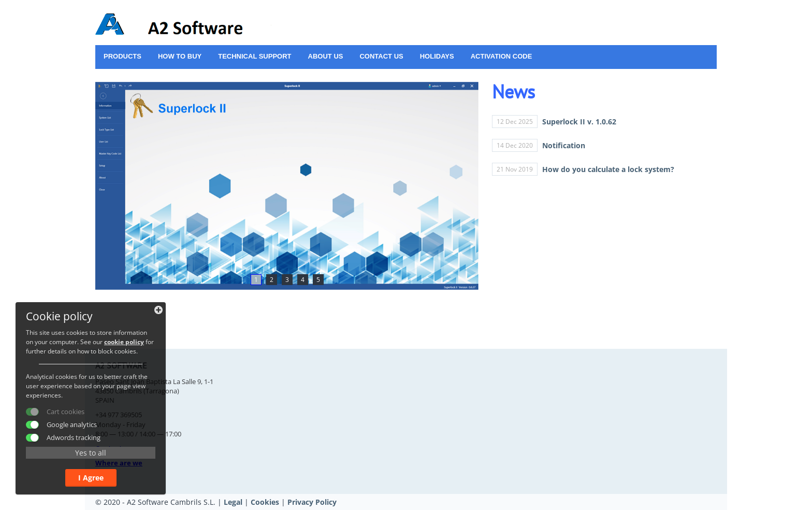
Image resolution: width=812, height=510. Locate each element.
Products (122, 56)
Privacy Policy (312, 502)
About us (326, 56)
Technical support (255, 56)
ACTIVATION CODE (502, 56)
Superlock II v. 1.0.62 (579, 122)
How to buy (180, 56)
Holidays (437, 56)
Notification (564, 145)
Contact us (381, 56)
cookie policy (124, 342)
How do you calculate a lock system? (608, 169)
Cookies (265, 502)
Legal (233, 502)
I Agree (91, 478)
